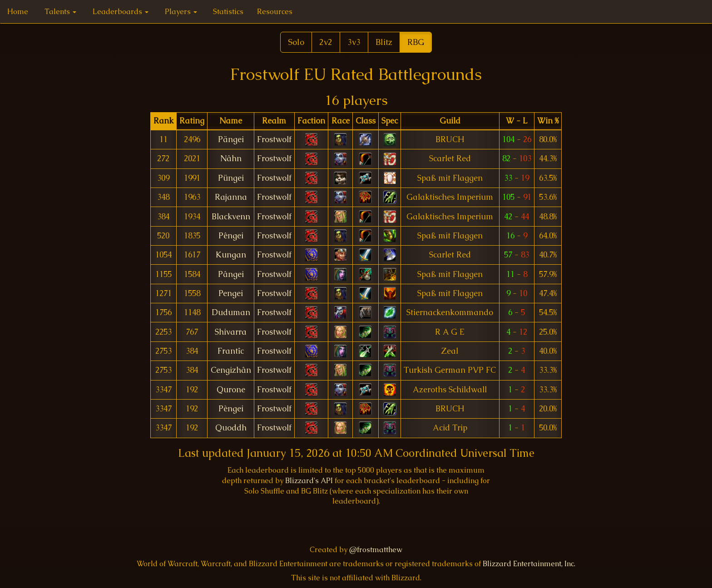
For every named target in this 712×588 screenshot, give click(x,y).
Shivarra (231, 332)
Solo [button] (296, 42)
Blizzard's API (309, 481)
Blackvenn (231, 217)
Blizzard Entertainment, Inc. (529, 564)
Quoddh (231, 428)
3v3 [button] (354, 42)
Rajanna (231, 197)
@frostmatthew (376, 550)
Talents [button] (60, 12)
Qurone (231, 390)
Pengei (231, 293)
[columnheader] (163, 121)
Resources (275, 12)
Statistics (228, 12)
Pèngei (231, 409)
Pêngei (231, 236)
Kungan (231, 255)
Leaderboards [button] (121, 12)
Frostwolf (274, 139)
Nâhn (231, 158)
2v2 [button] (326, 42)
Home (18, 12)
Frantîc (231, 351)
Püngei (231, 178)
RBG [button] (416, 42)
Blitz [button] (384, 42)
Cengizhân (231, 370)
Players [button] (181, 12)
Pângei (231, 274)
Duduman (231, 312)
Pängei (231, 139)
